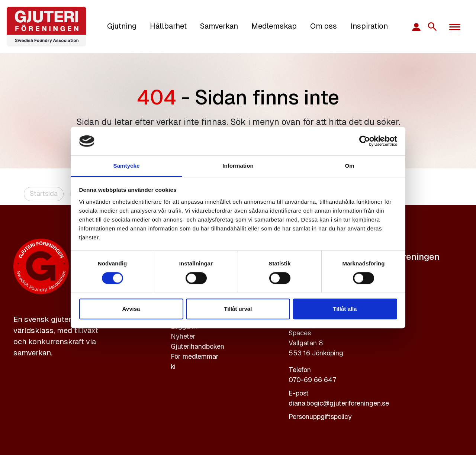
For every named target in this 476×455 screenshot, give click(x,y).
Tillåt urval (238, 309)
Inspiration (369, 26)
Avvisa (131, 309)
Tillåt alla (345, 309)
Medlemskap (274, 26)
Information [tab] (238, 166)
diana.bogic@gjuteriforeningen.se (339, 403)
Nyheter (183, 336)
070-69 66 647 (312, 380)
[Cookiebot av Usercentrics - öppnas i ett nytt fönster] (365, 141)
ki (173, 366)
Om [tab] (349, 166)
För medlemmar (195, 356)
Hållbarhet (168, 26)
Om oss (324, 26)
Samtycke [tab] (127, 166)
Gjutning (122, 26)
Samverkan (219, 26)
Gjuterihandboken (197, 346)
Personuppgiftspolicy (320, 417)
